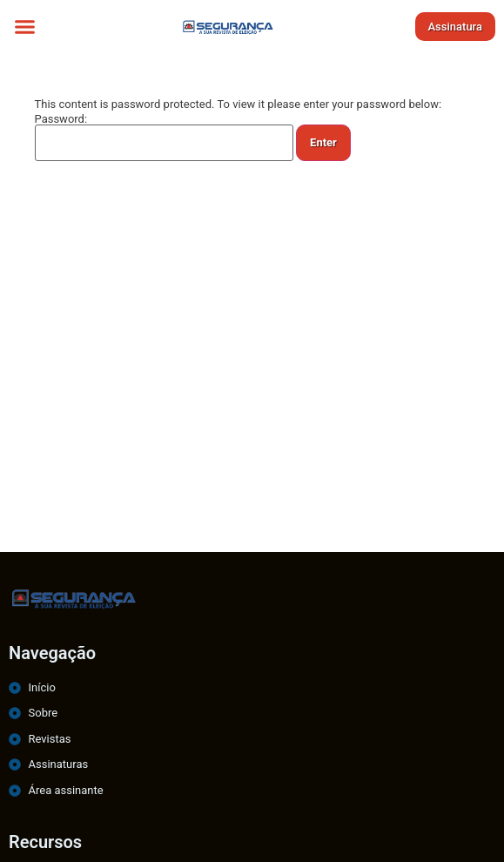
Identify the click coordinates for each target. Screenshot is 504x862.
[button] (25, 26)
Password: (165, 137)
